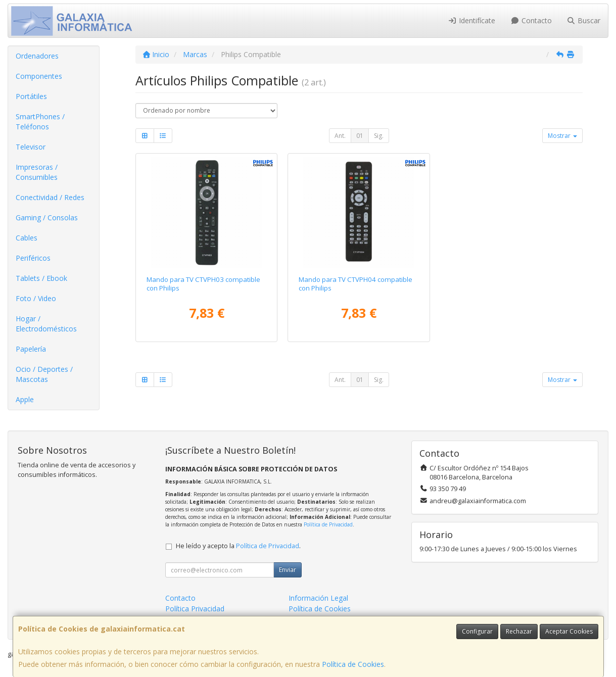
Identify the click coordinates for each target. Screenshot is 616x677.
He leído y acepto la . (238, 546)
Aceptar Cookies (569, 631)
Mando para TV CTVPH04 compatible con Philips (356, 284)
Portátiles (31, 96)
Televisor (31, 147)
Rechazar (519, 631)
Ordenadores (37, 56)
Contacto (531, 20)
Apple (25, 399)
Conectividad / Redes (50, 197)
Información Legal (318, 598)
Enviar (288, 570)
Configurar (477, 631)
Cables (27, 238)
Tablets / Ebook (41, 278)
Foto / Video (36, 298)
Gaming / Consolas (47, 217)
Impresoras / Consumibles (37, 172)
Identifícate (472, 20)
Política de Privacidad (328, 524)
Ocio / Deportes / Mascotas (44, 374)
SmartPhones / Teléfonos (40, 122)
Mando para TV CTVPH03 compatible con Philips (203, 284)
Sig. (379, 136)
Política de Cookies (353, 664)
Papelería (31, 349)
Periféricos (33, 258)
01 (360, 136)
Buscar (584, 20)
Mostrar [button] (562, 136)
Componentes (39, 76)
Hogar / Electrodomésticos (46, 324)
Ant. (340, 136)
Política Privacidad (195, 609)
